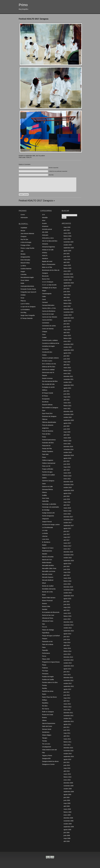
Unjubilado (24, 228)
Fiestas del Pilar (47, 449)
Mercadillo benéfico (48, 565)
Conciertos (45, 349)
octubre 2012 (68, 683)
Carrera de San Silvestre (50, 317)
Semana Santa (47, 729)
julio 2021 (67, 391)
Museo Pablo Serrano (49, 598)
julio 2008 (67, 833)
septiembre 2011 (69, 721)
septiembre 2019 (69, 455)
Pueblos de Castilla (48, 680)
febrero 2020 (67, 441)
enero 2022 (67, 373)
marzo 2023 (67, 335)
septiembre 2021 (69, 385)
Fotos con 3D (46, 466)
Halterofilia (45, 501)
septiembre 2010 (69, 757)
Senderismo (46, 732)
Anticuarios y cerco (48, 238)
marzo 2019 (67, 473)
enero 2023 (67, 341)
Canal (44, 299)
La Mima (23, 266)
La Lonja (45, 530)
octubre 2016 (68, 558)
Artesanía (45, 244)
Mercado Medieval (48, 580)
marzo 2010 (67, 774)
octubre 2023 (68, 315)
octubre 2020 (68, 417)
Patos (44, 647)
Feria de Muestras (48, 431)
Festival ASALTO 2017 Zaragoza (34, 19)
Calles (44, 296)
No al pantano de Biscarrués (51, 612)
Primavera (45, 674)
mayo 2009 (67, 803)
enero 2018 (67, 514)
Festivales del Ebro (48, 443)
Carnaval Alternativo (48, 305)
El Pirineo (45, 396)
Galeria (44, 478)
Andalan (23, 295)
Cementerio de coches (49, 326)
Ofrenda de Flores (48, 618)
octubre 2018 (68, 488)
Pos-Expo (45, 671)
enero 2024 (67, 306)
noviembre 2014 (68, 625)
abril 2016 (67, 575)
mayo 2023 (67, 330)
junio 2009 (67, 800)
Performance (46, 653)
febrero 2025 (67, 268)
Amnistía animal (47, 229)
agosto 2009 (67, 795)
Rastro (44, 694)
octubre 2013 (68, 663)
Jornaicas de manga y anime (51, 525)
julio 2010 (67, 762)
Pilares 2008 (46, 659)
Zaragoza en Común (48, 764)
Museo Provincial (47, 601)
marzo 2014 (67, 648)
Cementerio (46, 323)
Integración (45, 519)
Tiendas (44, 741)
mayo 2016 (67, 572)
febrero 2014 (67, 651)
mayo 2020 (67, 432)
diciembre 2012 (68, 678)
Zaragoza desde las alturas (50, 761)
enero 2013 (67, 675)
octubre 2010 (68, 754)
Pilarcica (23, 301)
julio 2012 (67, 692)
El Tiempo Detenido (27, 318)
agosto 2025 (67, 251)
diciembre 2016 (68, 552)
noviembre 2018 (68, 485)
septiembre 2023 (69, 318)
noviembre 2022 (68, 344)
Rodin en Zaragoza (48, 712)
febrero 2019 (67, 476)
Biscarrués (45, 276)
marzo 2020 (67, 438)
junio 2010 (67, 765)
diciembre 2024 (68, 274)
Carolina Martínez (26, 269)
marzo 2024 (67, 300)
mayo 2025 (67, 259)
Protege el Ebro (25, 245)
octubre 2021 (68, 382)
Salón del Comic (47, 726)
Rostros (44, 718)
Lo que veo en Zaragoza (28, 307)
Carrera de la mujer (48, 314)
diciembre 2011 (68, 713)
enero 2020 (67, 444)
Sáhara (44, 720)
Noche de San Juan (48, 615)
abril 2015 (67, 610)
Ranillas (45, 688)
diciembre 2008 (68, 818)
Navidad (45, 609)
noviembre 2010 (68, 751)
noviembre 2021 (68, 379)
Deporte (45, 375)
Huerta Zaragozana (48, 516)
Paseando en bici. (48, 641)
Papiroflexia (46, 633)
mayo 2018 (67, 502)
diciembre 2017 (68, 517)
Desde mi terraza (47, 378)
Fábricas (45, 419)
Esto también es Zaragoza (50, 408)
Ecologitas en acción (48, 387)
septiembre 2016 (69, 561)
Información (24, 218)
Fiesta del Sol (46, 446)
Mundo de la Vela (47, 592)
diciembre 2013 (68, 657)
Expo (44, 411)
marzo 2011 (67, 739)
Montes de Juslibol (48, 586)
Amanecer (45, 226)
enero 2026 (67, 239)
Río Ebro (45, 706)
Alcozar (23, 231)
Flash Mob (45, 454)
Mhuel (44, 583)
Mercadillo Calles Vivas (49, 568)
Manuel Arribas (25, 263)
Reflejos (45, 700)
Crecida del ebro (47, 352)
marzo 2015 (67, 613)
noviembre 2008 (68, 821)
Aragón (23, 272)
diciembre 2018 (68, 482)
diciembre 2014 (68, 622)
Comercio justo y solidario (50, 340)
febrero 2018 (67, 511)
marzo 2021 (67, 403)
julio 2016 (67, 566)
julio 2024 (67, 289)
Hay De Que (24, 239)
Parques (45, 639)
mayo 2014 (67, 642)
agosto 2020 (67, 423)
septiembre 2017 (69, 526)
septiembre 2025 (69, 248)
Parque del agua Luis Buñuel (51, 636)
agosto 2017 (67, 528)
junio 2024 (67, 292)
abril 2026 (67, 230)
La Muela (45, 533)
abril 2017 (67, 540)
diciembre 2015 (68, 587)
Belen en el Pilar (47, 267)
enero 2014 (67, 654)
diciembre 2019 (68, 447)
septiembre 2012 (69, 686)
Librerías (45, 536)
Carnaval (45, 302)
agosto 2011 (67, 724)
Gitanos (44, 492)
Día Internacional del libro (50, 381)
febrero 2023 (67, 338)
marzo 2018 (67, 508)
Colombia (23, 274)
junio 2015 (67, 604)
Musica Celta (46, 606)
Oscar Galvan (25, 280)
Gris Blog (23, 312)
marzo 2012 (67, 704)
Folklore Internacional (49, 463)
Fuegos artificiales (48, 469)
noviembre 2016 (68, 555)
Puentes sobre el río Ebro (50, 682)
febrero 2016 (67, 581)
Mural (44, 595)
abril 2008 (67, 841)
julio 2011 (67, 727)
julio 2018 (67, 496)
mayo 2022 (67, 362)
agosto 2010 (67, 759)
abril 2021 (67, 400)
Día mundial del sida (48, 384)
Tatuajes (45, 738)
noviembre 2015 (68, 590)
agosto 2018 (67, 493)
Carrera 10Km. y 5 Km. (49, 308)
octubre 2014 (68, 628)
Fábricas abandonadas (49, 422)
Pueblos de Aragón (48, 677)
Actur (44, 220)
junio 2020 (67, 429)
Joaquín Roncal (47, 522)
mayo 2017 (67, 537)
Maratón (45, 554)
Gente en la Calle (47, 487)
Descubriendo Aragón (27, 277)
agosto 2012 (67, 689)
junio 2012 (67, 695)
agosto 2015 (67, 599)
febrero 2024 (67, 303)
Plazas (44, 665)
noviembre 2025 (68, 242)
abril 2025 (67, 262)
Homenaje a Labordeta (49, 504)
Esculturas (45, 402)
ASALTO (29, 157)
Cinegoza (23, 236)
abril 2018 (67, 505)
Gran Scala (46, 498)
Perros (44, 656)
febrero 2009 (67, 812)
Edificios (45, 390)
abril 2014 (67, 645)
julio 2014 (67, 637)
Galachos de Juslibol (48, 475)
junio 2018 (67, 499)
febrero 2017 (67, 546)
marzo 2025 (67, 265)
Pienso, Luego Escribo (27, 248)
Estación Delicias (47, 405)
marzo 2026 (67, 233)
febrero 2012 (67, 707)
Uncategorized (46, 747)
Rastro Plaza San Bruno (49, 697)
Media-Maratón (47, 563)
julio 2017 (67, 531)
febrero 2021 (67, 406)
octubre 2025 (68, 245)
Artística (45, 253)
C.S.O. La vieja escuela (49, 285)
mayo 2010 (67, 768)
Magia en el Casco (48, 548)
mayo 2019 (67, 467)
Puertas (44, 685)
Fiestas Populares (48, 451)
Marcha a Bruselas (48, 557)
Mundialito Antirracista (49, 589)
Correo (23, 215)
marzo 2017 (67, 543)
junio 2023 (67, 327)
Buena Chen (46, 279)
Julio (22, 251)
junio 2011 (67, 730)
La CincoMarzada (47, 527)
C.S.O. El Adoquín (48, 282)
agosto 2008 (67, 830)
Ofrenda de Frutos (48, 621)
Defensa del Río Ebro (49, 367)
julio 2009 (67, 797)
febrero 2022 (67, 371)
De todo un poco (47, 361)
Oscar (22, 298)
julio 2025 (67, 254)
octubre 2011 (68, 718)
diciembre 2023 (68, 309)
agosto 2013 (67, 669)
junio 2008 (67, 835)
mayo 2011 (67, 733)
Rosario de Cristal (48, 715)
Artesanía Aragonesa (48, 247)
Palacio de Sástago (48, 630)
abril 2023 (67, 333)
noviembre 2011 (68, 716)
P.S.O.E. (45, 627)
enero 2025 (67, 271)
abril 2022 (67, 365)
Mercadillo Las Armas (49, 571)
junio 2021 (67, 394)
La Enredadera (25, 310)
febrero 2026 (67, 236)
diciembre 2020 (68, 411)
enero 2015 (67, 619)
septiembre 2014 (69, 631)
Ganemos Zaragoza (48, 481)
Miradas (23, 254)
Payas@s (45, 650)
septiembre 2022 (69, 350)
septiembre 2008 (69, 827)
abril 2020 (67, 435)
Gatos (44, 484)
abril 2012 (67, 701)
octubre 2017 (68, 523)
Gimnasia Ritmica (47, 489)
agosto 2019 (67, 458)
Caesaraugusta (47, 294)
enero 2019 (67, 479)
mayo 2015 (67, 607)
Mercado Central (47, 574)
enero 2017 (67, 549)
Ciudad (44, 337)
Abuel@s (45, 218)
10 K (44, 215)
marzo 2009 (67, 809)
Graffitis (44, 495)
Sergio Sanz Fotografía (28, 315)
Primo (23, 5)
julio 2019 (67, 461)
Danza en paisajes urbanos (50, 358)
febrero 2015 (67, 616)
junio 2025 (67, 257)
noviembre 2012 (68, 680)
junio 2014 (67, 640)
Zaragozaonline (25, 257)
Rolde (22, 283)
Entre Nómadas (25, 260)
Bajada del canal (47, 261)
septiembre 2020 (69, 420)
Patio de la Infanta (48, 644)
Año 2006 (45, 232)
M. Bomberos (46, 542)
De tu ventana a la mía (49, 364)
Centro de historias (48, 329)
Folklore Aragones (48, 460)
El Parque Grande (48, 393)
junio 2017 (67, 534)
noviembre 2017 (68, 520)
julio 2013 (67, 672)
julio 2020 (67, 426)
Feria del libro (46, 434)
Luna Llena (45, 539)
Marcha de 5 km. (47, 560)
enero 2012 (67, 710)
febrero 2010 (67, 777)
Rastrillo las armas (48, 691)
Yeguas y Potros (47, 756)
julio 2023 (67, 324)
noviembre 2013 (68, 660)
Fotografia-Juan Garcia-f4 (28, 292)
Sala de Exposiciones (49, 723)
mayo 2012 (67, 698)
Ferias (44, 437)
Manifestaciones (47, 551)
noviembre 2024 (68, 277)
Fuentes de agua (47, 472)
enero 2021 (67, 409)
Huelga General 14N (48, 513)
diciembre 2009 (68, 783)
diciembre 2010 (68, 748)
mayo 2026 (67, 227)
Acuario (44, 223)
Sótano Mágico (47, 735)
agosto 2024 (67, 286)
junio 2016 (67, 569)
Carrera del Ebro (47, 320)
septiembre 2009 (69, 792)
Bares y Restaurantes (49, 264)
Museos (44, 603)
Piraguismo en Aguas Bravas (51, 662)
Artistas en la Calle (48, 250)
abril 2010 (67, 771)
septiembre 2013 (69, 666)
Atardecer (45, 258)
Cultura (44, 355)
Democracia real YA (48, 373)
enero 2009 (67, 815)
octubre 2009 (68, 789)
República (45, 703)
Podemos (45, 668)
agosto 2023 (67, 321)
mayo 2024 (67, 295)
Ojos (44, 624)
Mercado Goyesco (48, 577)
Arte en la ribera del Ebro (50, 241)
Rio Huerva (46, 709)
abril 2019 (67, 470)
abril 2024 (67, 297)
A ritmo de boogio (26, 242)
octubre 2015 (68, 593)
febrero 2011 (67, 742)
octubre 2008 (68, 824)
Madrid (44, 545)
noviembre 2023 (68, 312)
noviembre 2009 (68, 786)
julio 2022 (67, 356)
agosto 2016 (67, 564)
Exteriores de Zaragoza (49, 416)
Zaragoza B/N (46, 758)
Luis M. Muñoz (25, 304)
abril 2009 (67, 806)
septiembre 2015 (69, 596)
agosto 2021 (67, 388)
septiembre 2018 (69, 490)
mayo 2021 (67, 397)
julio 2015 (67, 602)
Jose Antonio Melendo (27, 234)
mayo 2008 (67, 838)
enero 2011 (67, 745)
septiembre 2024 (69, 283)
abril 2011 (67, 736)
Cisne (44, 334)
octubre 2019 (68, 452)
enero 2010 (67, 780)
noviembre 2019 (68, 449)
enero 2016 (67, 584)
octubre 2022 (68, 347)
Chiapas (45, 332)
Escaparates (46, 399)
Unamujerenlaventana (27, 286)
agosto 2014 (67, 634)
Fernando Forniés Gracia (28, 289)
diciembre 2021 (68, 376)
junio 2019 (67, 464)
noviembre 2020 (68, 414)
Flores (44, 457)
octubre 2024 (68, 280)
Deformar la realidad (48, 370)
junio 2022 (67, 359)
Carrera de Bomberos (49, 311)
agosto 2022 (67, 353)
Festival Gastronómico (49, 440)
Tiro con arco (46, 744)
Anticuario (45, 235)
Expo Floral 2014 (47, 413)
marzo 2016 (67, 578)
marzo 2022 (67, 368)
